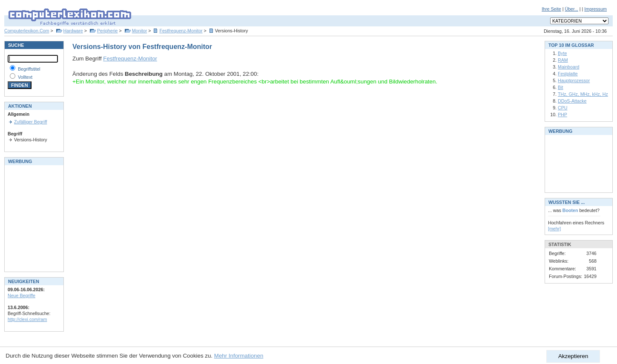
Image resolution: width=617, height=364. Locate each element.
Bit (560, 87)
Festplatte (568, 74)
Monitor (140, 31)
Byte (562, 53)
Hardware (73, 31)
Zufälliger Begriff (30, 122)
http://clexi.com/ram (27, 319)
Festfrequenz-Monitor (181, 31)
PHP (562, 115)
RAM (563, 60)
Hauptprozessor (574, 80)
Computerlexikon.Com (27, 31)
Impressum (595, 9)
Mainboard (568, 67)
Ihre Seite (551, 9)
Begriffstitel (29, 69)
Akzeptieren (573, 356)
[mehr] (554, 229)
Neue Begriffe (22, 295)
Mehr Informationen (239, 356)
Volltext (25, 77)
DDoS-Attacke (572, 101)
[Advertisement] (33, 218)
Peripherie (108, 31)
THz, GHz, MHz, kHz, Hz (583, 94)
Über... (571, 9)
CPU (563, 108)
